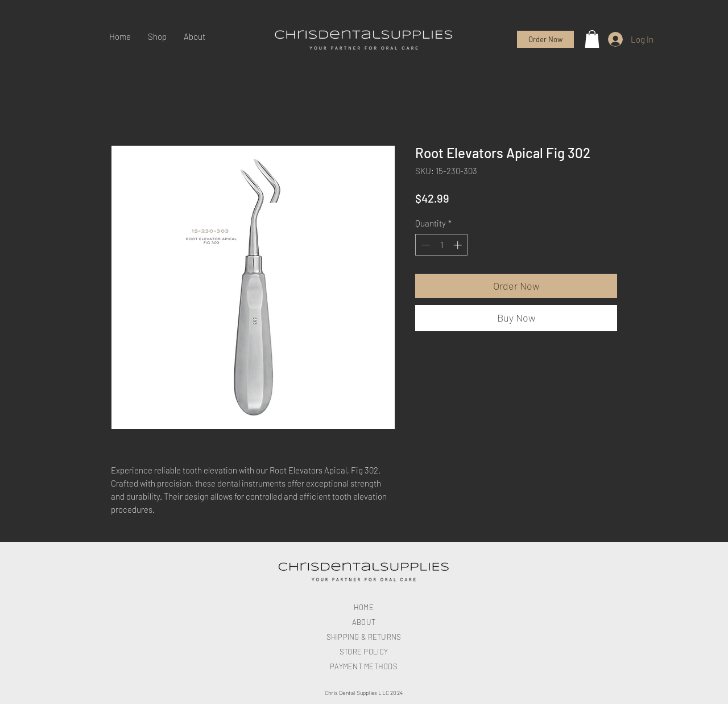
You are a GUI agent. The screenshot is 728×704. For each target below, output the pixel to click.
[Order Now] (545, 39)
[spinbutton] (442, 245)
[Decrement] (425, 245)
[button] (592, 39)
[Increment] (459, 245)
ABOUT (364, 622)
